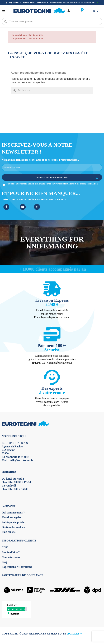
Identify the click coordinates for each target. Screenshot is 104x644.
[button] (3, 11)
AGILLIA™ (75, 634)
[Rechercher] (52, 90)
